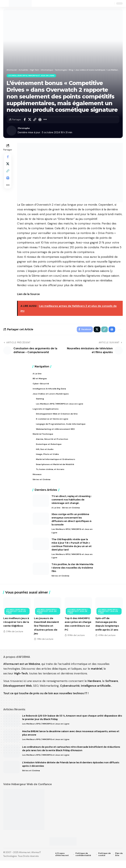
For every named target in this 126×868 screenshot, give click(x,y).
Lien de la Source (28, 295)
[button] (6, 3)
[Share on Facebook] (25, 120)
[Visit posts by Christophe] (11, 131)
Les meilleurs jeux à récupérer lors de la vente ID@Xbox (17, 630)
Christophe (25, 129)
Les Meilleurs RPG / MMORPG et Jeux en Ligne (32, 76)
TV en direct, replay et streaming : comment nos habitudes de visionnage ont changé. (72, 506)
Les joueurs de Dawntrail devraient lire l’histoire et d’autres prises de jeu (47, 634)
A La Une (56, 514)
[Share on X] (30, 120)
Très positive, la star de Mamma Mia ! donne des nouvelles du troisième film (72, 575)
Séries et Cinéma (71, 514)
